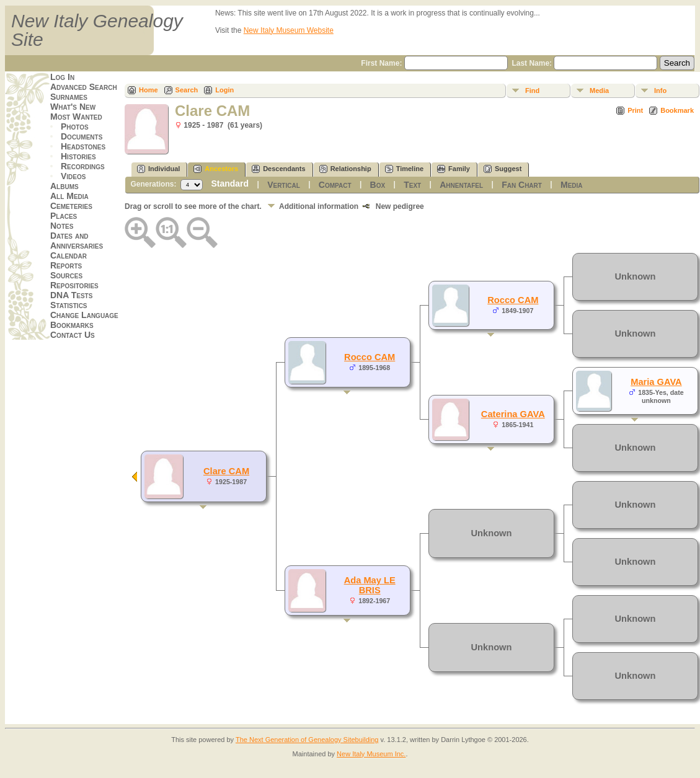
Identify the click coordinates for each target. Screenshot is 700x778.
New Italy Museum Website (289, 30)
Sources (66, 275)
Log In (62, 77)
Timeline (404, 169)
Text (412, 185)
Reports (66, 265)
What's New (73, 107)
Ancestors (216, 169)
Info (660, 91)
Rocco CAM (370, 357)
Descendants (278, 169)
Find (532, 91)
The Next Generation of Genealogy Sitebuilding (307, 740)
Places (64, 216)
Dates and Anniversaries (77, 241)
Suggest (503, 169)
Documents (82, 136)
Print (635, 110)
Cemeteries (71, 206)
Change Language (84, 315)
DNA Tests (71, 295)
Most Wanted (76, 117)
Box (378, 185)
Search (187, 90)
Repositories (74, 285)
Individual (158, 169)
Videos (73, 176)
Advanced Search (84, 87)
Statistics (69, 305)
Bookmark (677, 110)
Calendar (69, 255)
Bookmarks (72, 325)
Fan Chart (522, 185)
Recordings (83, 166)
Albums (64, 186)
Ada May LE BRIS (370, 585)
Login (224, 90)
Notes (62, 226)
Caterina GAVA (513, 414)
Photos (75, 126)
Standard (230, 183)
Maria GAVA (656, 382)
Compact (335, 185)
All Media (69, 196)
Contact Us (73, 335)
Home (148, 90)
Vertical (284, 185)
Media (599, 91)
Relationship (345, 169)
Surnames (69, 97)
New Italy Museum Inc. (371, 754)
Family (454, 169)
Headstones (83, 146)
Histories (78, 156)
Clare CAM (226, 471)
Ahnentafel (461, 185)
